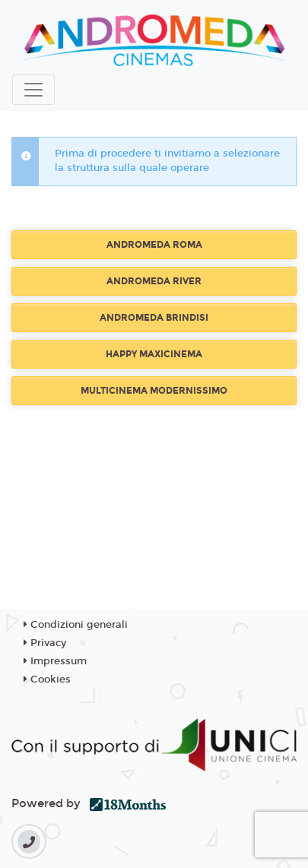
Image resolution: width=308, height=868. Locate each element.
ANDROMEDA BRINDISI (154, 318)
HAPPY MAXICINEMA (154, 354)
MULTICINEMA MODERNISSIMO (154, 391)
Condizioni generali (76, 625)
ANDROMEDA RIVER (154, 281)
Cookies (47, 680)
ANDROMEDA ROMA (154, 245)
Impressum (55, 661)
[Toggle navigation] (33, 90)
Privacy (45, 643)
